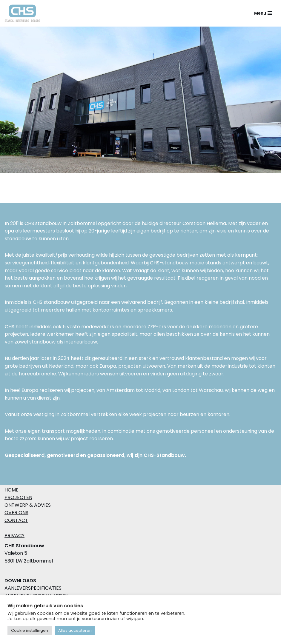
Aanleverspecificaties (33, 588)
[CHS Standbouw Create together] (24, 13)
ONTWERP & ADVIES (28, 505)
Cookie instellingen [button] (30, 630)
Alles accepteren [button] (75, 630)
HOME (11, 490)
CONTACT (16, 520)
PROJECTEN (18, 497)
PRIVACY (14, 536)
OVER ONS (16, 513)
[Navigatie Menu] (263, 13)
